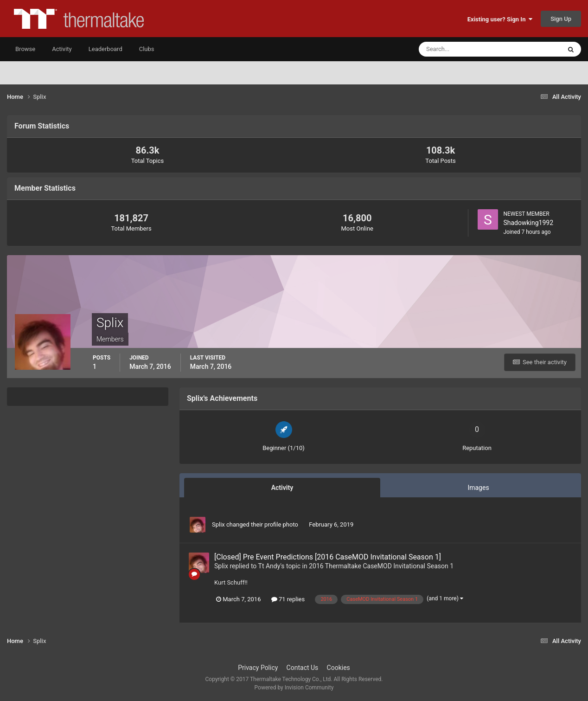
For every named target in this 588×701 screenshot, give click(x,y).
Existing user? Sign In (500, 19)
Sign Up (561, 19)
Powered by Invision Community (294, 688)
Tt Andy (269, 566)
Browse (25, 49)
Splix (218, 524)
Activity (62, 49)
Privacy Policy (258, 668)
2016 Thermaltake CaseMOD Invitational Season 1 (381, 566)
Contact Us (303, 668)
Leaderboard (105, 49)
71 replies (288, 599)
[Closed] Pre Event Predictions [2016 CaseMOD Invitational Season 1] (328, 557)
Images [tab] (478, 488)
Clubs (147, 49)
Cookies (339, 668)
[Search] (462, 49)
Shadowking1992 (528, 223)
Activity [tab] (282, 488)
